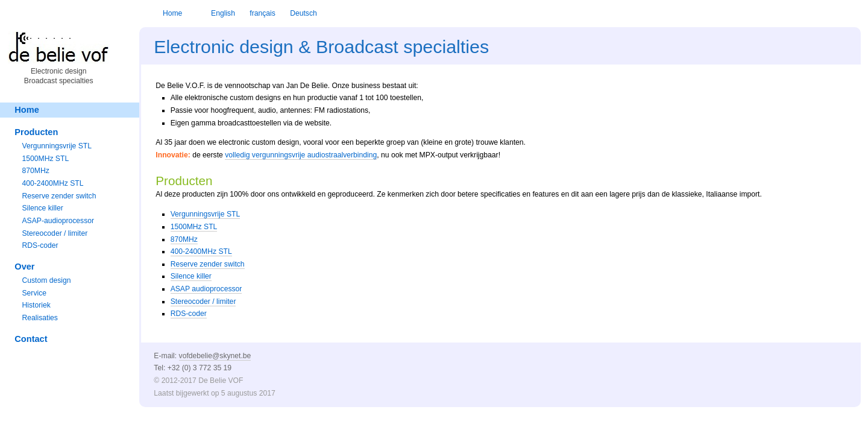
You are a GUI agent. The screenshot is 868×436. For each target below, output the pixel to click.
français (263, 13)
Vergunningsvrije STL (206, 214)
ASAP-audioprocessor (58, 221)
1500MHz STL (194, 227)
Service (34, 293)
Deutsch (303, 13)
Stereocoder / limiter (203, 302)
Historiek (36, 305)
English (223, 13)
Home (172, 13)
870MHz (184, 239)
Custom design (46, 280)
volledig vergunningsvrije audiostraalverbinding (301, 155)
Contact (31, 339)
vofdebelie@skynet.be (215, 356)
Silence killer (191, 276)
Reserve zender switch (208, 264)
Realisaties (39, 318)
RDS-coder (189, 314)
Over (24, 267)
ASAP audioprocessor (206, 289)
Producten (36, 132)
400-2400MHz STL (201, 251)
